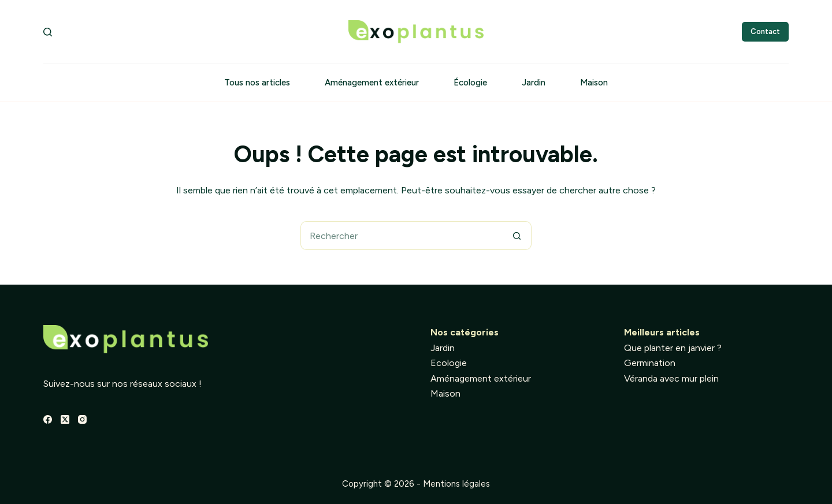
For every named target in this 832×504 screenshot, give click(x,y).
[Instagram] (82, 419)
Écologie (470, 83)
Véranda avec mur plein (671, 378)
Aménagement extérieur (372, 83)
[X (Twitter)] (65, 419)
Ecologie (449, 363)
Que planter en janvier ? (673, 348)
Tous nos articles (257, 83)
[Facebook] (48, 419)
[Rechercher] (48, 32)
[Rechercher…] (402, 236)
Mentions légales (456, 484)
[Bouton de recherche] (517, 236)
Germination (650, 363)
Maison (594, 83)
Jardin (534, 83)
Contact (765, 31)
